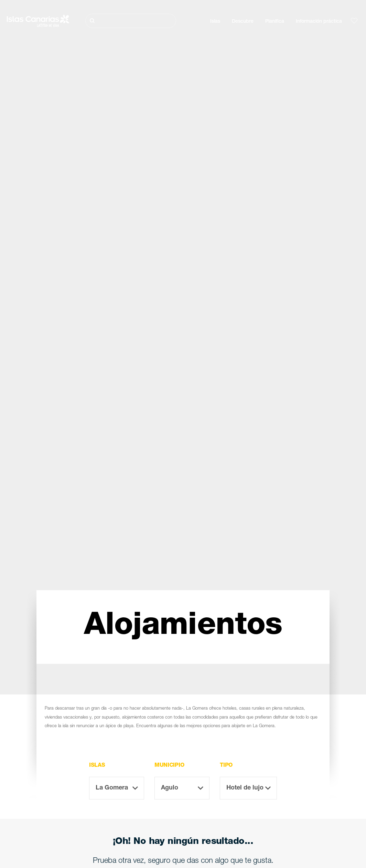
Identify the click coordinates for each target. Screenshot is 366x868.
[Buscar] (131, 21)
